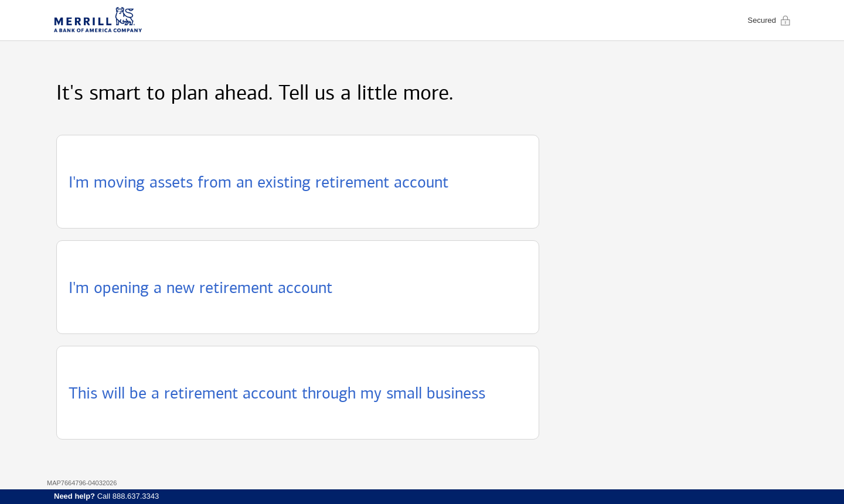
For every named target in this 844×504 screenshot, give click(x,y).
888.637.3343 (136, 496)
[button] (298, 182)
